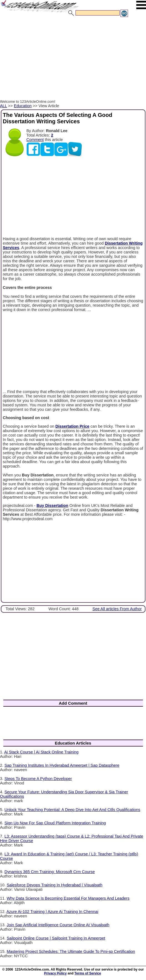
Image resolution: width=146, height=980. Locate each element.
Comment (35, 140)
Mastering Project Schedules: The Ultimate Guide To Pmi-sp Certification (71, 951)
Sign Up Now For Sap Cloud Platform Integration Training (55, 823)
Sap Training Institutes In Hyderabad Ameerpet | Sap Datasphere (62, 765)
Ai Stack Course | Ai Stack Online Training (41, 752)
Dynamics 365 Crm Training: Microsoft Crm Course (50, 872)
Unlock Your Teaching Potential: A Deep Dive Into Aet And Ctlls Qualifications (72, 810)
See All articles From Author (117, 609)
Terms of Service (88, 973)
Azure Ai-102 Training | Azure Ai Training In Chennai (52, 912)
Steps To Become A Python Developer (38, 779)
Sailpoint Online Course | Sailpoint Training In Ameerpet (56, 938)
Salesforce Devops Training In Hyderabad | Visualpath (55, 885)
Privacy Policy (55, 973)
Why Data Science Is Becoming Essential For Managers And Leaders (68, 898)
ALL (3, 106)
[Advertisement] (73, 59)
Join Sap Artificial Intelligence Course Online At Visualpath (58, 925)
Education (23, 106)
